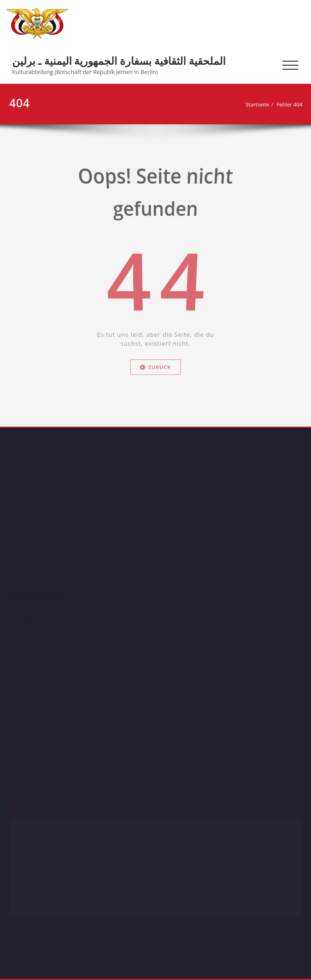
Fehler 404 (292, 104)
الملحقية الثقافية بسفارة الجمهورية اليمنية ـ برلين (119, 61)
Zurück (155, 375)
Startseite (260, 104)
